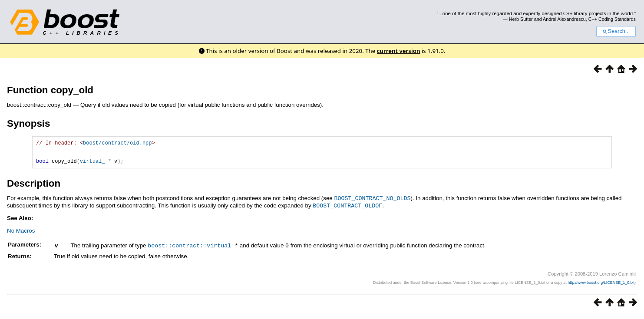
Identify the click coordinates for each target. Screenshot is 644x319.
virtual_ (92, 166)
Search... (616, 31)
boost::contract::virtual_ (191, 250)
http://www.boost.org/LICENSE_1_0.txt (601, 286)
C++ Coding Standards (612, 19)
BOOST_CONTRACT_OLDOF (347, 210)
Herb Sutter (521, 19)
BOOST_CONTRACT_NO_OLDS (373, 203)
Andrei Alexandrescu (564, 19)
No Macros (21, 235)
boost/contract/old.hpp (117, 144)
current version (399, 51)
